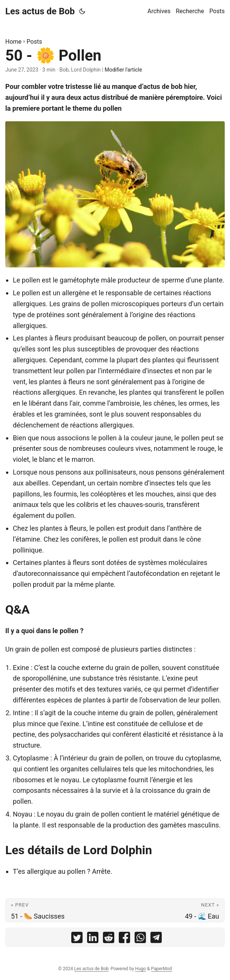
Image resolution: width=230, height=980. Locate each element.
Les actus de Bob (40, 11)
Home (13, 42)
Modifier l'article (123, 70)
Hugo (140, 969)
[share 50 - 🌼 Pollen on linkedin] (93, 939)
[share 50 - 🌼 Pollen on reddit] (109, 939)
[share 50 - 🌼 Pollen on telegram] (156, 939)
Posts (34, 42)
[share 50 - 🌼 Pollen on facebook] (124, 939)
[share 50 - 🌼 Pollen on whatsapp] (140, 939)
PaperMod (162, 969)
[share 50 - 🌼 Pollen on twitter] (77, 939)
